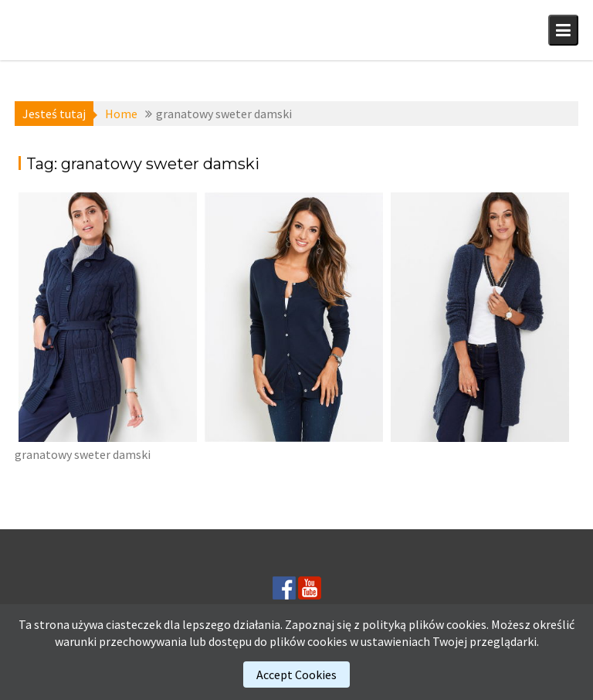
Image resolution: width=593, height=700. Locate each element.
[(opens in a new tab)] (108, 317)
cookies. (468, 624)
